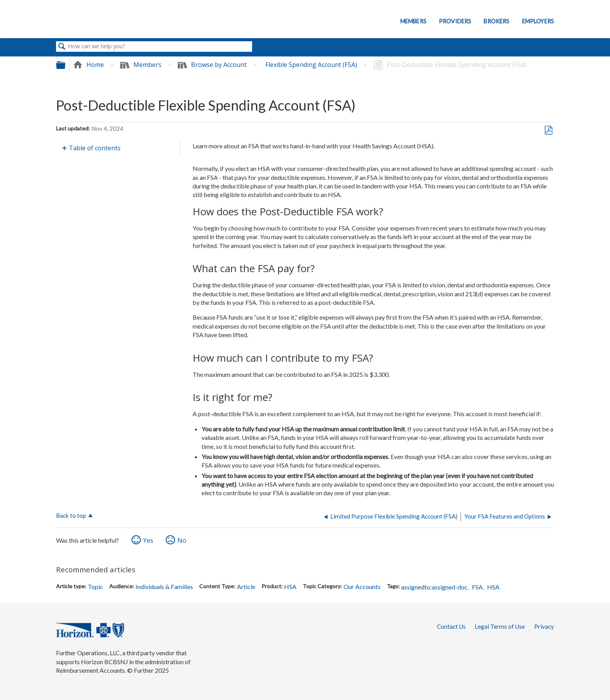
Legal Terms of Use (500, 626)
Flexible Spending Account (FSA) (312, 65)
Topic (96, 587)
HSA (290, 587)
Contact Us (451, 626)
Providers (455, 21)
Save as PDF (548, 130)
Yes (148, 540)
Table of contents (95, 148)
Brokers (496, 21)
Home (89, 65)
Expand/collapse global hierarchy (66, 65)
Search (62, 47)
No (182, 540)
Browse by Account (213, 65)
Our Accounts (362, 587)
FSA (477, 587)
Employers (538, 21)
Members (413, 21)
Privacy (544, 626)
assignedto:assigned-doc (434, 587)
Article (246, 587)
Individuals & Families (164, 587)
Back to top (71, 515)
